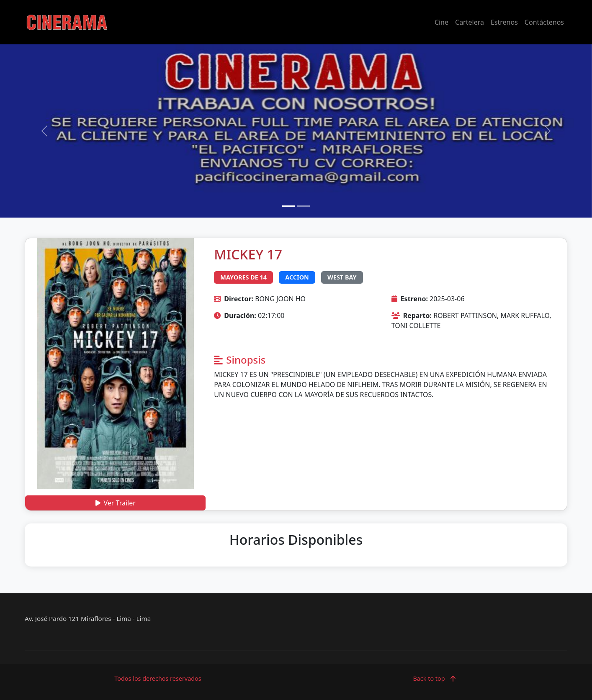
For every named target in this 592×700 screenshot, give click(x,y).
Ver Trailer (116, 503)
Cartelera (470, 22)
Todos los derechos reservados (158, 678)
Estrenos (504, 22)
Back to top (434, 678)
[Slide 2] (304, 206)
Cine (441, 22)
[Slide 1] (288, 206)
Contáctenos (544, 22)
